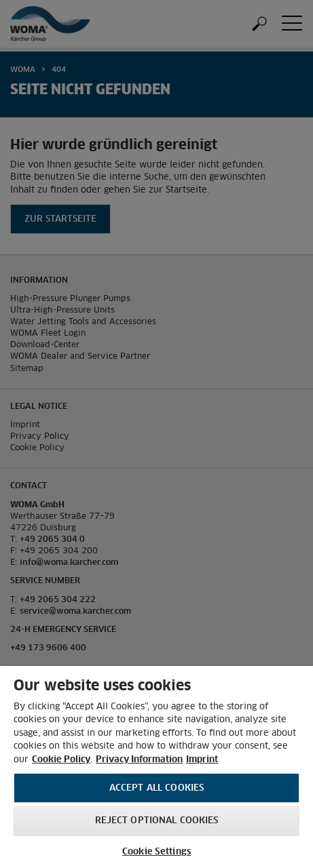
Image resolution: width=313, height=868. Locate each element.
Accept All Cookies (156, 788)
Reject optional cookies (157, 821)
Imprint (202, 760)
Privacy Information (139, 760)
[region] (156, 767)
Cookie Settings (156, 852)
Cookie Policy (61, 760)
